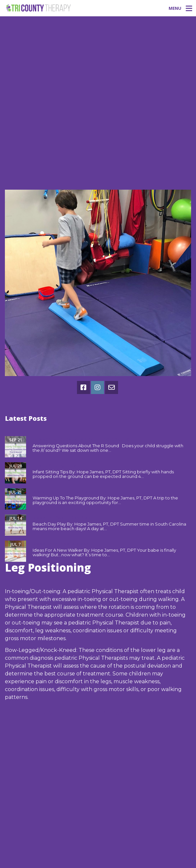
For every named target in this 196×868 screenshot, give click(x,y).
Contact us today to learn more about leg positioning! (79, 712)
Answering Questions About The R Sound (81, 439)
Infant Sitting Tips (54, 465)
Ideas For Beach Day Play (62, 518)
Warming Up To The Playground (70, 491)
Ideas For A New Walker (60, 544)
